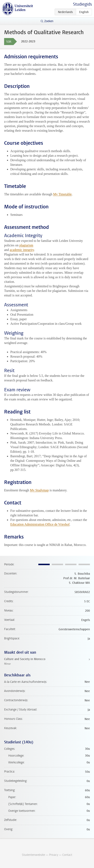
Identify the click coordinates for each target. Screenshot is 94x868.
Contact (67, 855)
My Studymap (39, 490)
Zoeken (49, 21)
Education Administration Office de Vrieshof (40, 524)
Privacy (54, 855)
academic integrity (22, 250)
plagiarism (26, 245)
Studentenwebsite (33, 855)
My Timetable (62, 194)
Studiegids (82, 4)
